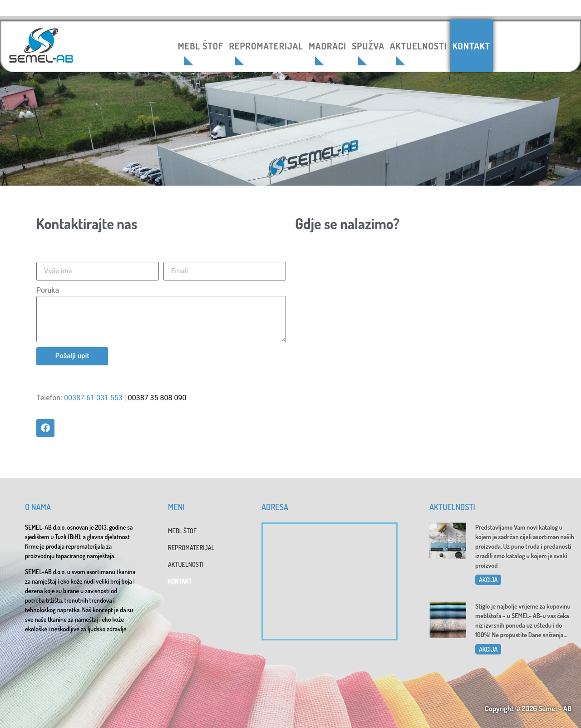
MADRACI (327, 46)
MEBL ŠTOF (201, 46)
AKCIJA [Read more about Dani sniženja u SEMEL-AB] (488, 649)
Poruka (48, 290)
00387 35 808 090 (157, 398)
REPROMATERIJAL (266, 46)
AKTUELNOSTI (419, 46)
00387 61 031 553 (94, 398)
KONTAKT (472, 46)
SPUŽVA (368, 46)
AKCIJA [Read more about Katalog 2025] (488, 580)
